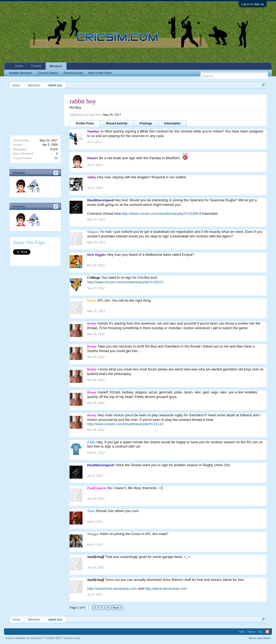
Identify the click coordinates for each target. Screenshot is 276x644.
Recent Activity (117, 123)
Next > (117, 608)
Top (260, 632)
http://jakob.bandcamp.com (166, 589)
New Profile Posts (100, 73)
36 (56, 158)
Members (56, 66)
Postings (146, 123)
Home (19, 66)
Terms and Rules (259, 638)
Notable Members (21, 73)
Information (172, 123)
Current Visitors (48, 73)
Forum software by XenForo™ (43, 638)
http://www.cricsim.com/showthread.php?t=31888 (160, 214)
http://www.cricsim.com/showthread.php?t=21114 (125, 424)
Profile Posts (85, 123)
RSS (267, 632)
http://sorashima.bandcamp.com (112, 589)
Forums (36, 66)
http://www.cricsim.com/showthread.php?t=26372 (125, 282)
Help (242, 632)
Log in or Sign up (253, 4)
